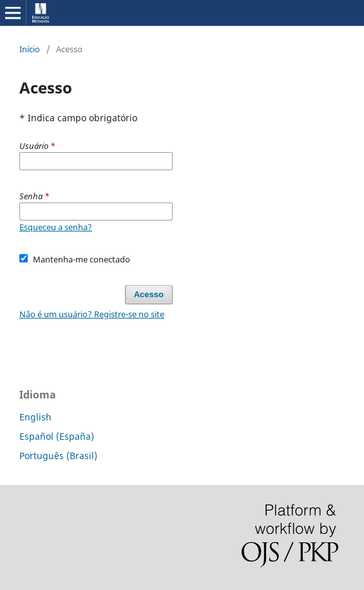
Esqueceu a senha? (56, 227)
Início (30, 49)
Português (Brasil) (58, 456)
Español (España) (57, 436)
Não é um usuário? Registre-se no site (92, 314)
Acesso (149, 294)
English (35, 417)
